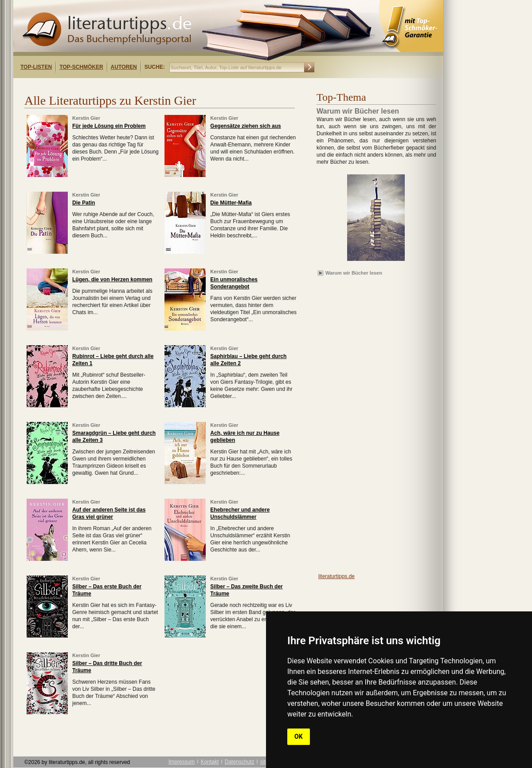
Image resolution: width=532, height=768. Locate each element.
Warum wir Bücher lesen (354, 273)
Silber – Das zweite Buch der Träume (246, 590)
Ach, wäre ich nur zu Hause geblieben (245, 437)
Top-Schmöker (81, 67)
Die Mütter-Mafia (231, 203)
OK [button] (299, 736)
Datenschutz (240, 762)
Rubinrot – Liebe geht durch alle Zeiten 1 (113, 360)
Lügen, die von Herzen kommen (112, 280)
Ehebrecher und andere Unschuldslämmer (240, 513)
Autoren (124, 67)
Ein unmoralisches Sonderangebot (234, 283)
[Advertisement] (128, 86)
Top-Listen (36, 67)
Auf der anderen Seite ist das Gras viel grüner (109, 513)
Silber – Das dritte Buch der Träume (107, 667)
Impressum (182, 762)
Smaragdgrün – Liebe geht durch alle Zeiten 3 (114, 437)
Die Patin (84, 203)
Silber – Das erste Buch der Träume (107, 590)
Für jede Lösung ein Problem (109, 126)
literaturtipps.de (336, 576)
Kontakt (210, 762)
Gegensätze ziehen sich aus (245, 126)
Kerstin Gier (86, 118)
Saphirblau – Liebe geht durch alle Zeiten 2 (248, 360)
